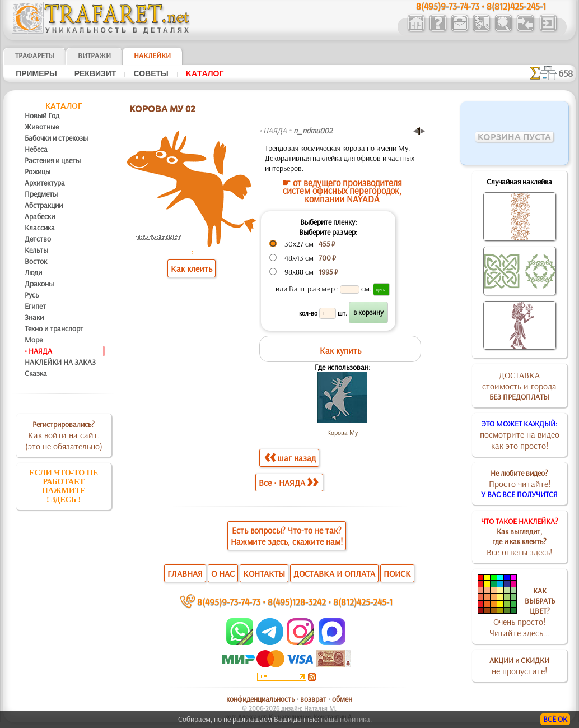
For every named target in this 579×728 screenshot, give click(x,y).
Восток (36, 261)
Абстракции (44, 205)
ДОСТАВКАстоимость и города (519, 386)
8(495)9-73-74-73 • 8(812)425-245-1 (481, 6)
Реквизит (95, 73)
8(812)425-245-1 (363, 602)
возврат (313, 699)
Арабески (40, 216)
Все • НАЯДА (288, 483)
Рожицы (38, 171)
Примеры (36, 73)
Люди (33, 272)
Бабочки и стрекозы (56, 138)
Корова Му (342, 432)
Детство (38, 239)
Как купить (340, 350)
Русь (32, 295)
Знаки (34, 317)
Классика (40, 228)
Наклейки (152, 55)
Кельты (36, 250)
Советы (151, 73)
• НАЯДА (38, 351)
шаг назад (290, 458)
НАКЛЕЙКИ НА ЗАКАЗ (60, 362)
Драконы (39, 284)
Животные (42, 127)
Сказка (36, 373)
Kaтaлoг (205, 73)
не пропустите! (519, 666)
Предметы (41, 194)
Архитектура (45, 183)
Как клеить (192, 268)
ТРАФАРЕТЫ (35, 55)
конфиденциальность (260, 699)
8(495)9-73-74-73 (229, 602)
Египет (35, 306)
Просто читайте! (519, 484)
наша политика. (346, 719)
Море (34, 340)
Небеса (36, 149)
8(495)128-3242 (297, 602)
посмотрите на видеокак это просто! (520, 435)
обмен (342, 699)
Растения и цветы (53, 160)
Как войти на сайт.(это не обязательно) (64, 435)
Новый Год (42, 115)
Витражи (94, 55)
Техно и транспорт (54, 328)
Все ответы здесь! (520, 537)
